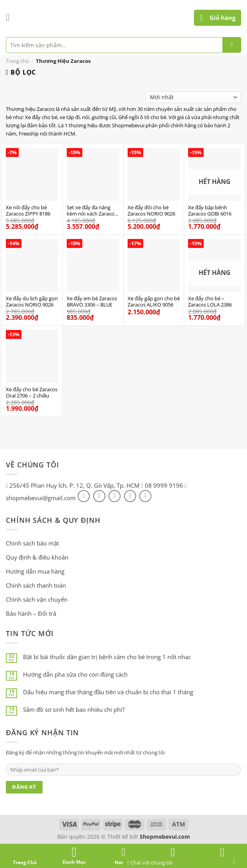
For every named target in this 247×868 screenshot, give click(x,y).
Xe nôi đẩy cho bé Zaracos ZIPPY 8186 (28, 211)
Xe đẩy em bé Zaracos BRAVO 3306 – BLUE (92, 302)
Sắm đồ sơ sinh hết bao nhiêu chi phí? (74, 709)
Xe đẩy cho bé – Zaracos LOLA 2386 (210, 302)
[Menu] (11, 17)
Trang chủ (17, 61)
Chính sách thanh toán (36, 585)
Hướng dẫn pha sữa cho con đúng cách (75, 674)
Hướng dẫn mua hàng (35, 571)
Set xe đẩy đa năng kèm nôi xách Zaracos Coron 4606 (92, 211)
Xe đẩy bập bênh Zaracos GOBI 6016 (210, 211)
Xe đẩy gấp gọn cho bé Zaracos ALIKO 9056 (154, 302)
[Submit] (232, 45)
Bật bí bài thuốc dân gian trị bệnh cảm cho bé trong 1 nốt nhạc (107, 657)
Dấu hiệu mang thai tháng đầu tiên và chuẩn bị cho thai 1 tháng (108, 692)
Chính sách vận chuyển (37, 599)
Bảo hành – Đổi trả (31, 613)
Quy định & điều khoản (37, 557)
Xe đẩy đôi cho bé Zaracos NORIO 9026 (151, 211)
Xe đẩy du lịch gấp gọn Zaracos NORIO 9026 (32, 302)
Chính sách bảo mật (32, 543)
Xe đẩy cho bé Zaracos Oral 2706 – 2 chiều (32, 393)
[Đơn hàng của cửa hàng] (193, 97)
